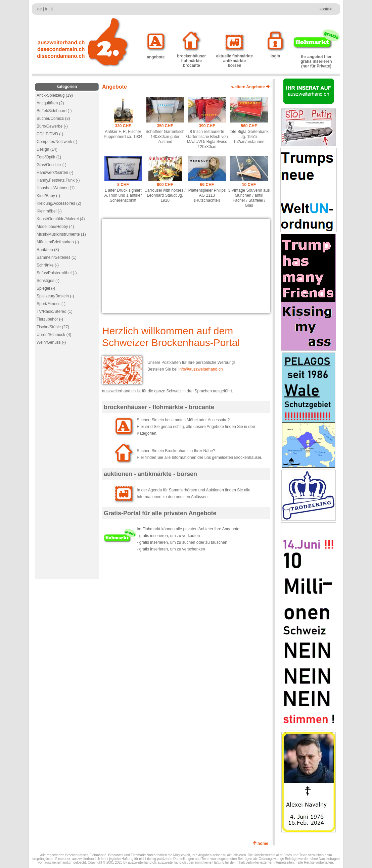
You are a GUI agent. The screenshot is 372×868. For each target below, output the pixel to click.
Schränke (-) (48, 265)
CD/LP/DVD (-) (50, 134)
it (52, 9)
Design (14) (47, 149)
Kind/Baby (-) (48, 196)
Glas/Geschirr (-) (52, 165)
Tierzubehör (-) (50, 319)
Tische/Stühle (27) (53, 327)
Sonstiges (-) (48, 281)
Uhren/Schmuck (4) (54, 335)
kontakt (326, 9)
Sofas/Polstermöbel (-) (57, 273)
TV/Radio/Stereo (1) (55, 311)
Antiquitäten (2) (50, 103)
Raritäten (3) (48, 250)
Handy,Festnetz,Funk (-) (58, 180)
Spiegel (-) (46, 288)
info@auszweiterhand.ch (201, 369)
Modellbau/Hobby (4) (55, 227)
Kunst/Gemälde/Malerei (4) (61, 219)
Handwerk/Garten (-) (55, 173)
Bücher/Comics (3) (53, 118)
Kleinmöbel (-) (49, 211)
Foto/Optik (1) (49, 157)
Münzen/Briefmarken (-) (58, 242)
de (39, 9)
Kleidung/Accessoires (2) (59, 203)
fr (46, 9)
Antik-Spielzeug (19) (55, 95)
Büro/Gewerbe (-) (52, 126)
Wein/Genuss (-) (51, 342)
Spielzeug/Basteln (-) (55, 296)
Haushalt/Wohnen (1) (56, 188)
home (264, 843)
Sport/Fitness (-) (51, 304)
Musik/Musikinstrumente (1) (61, 234)
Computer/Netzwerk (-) (57, 142)
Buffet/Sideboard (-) (54, 111)
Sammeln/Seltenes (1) (57, 257)
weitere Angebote (251, 87)
